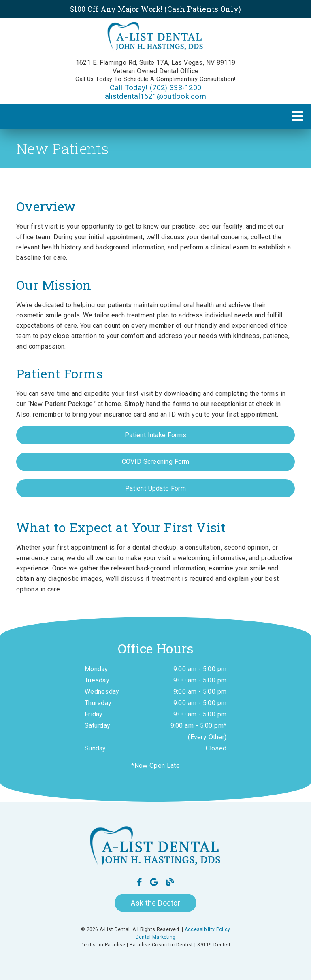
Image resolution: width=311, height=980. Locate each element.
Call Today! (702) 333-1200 (155, 88)
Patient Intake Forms (155, 435)
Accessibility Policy (208, 929)
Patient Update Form (155, 488)
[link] (155, 38)
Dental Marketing (156, 937)
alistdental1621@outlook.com (155, 96)
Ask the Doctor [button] (155, 903)
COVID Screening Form (156, 462)
